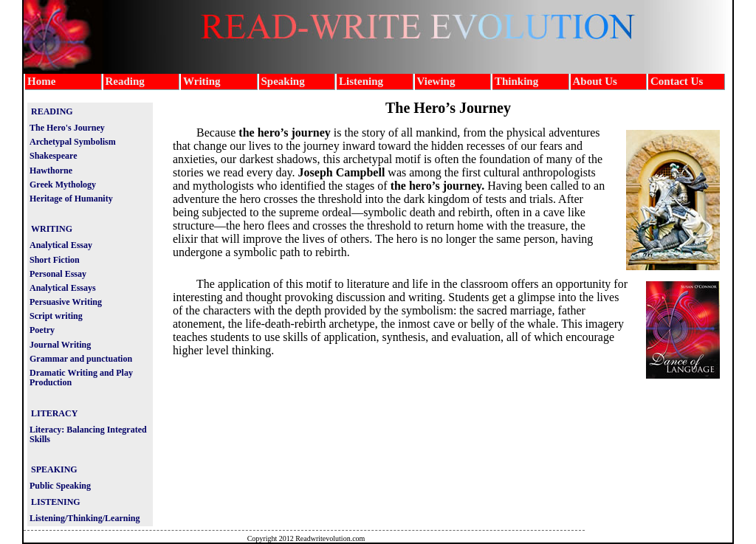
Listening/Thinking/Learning (85, 518)
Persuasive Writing (66, 302)
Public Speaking (60, 486)
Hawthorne (51, 171)
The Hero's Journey (67, 128)
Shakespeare (53, 156)
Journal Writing (60, 345)
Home (41, 81)
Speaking (283, 81)
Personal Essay (58, 274)
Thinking (516, 81)
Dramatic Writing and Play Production (81, 378)
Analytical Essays (63, 288)
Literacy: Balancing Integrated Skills (88, 434)
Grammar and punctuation (81, 359)
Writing (202, 81)
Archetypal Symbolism (73, 142)
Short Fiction (55, 260)
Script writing (56, 316)
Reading (125, 81)
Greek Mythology (63, 185)
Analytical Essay (61, 245)
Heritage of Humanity (71, 199)
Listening (361, 81)
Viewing (436, 81)
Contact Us (677, 81)
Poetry (42, 330)
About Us (595, 81)
